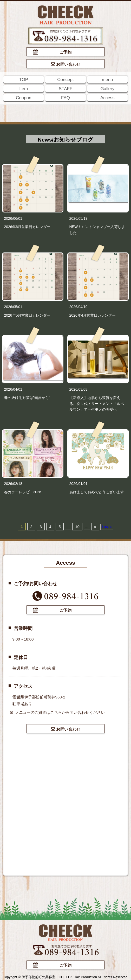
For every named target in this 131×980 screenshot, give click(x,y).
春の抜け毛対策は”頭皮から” (27, 398)
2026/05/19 (78, 218)
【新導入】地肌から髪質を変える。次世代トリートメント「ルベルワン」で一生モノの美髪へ (97, 404)
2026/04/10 (78, 307)
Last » (107, 527)
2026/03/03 (78, 389)
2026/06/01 (13, 218)
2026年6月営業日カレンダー (27, 227)
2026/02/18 (13, 484)
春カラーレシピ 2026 (23, 492)
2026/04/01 (13, 389)
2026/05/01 (13, 307)
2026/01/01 (78, 484)
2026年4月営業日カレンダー (93, 315)
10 (77, 527)
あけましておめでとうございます (97, 492)
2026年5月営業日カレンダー (27, 315)
